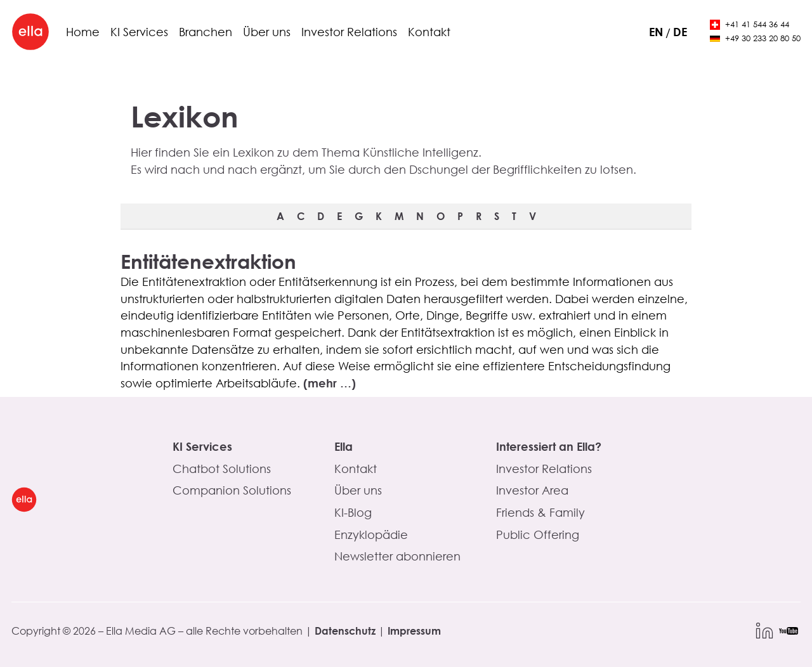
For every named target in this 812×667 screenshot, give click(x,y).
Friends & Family (540, 512)
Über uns (267, 32)
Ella (344, 446)
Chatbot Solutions (222, 469)
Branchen (206, 32)
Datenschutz (345, 631)
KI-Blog (353, 512)
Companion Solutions (232, 490)
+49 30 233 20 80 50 (755, 38)
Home (83, 32)
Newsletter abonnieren (397, 556)
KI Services (139, 32)
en (656, 32)
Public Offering (538, 534)
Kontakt (429, 32)
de (680, 32)
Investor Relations (349, 32)
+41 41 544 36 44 (750, 24)
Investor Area (532, 490)
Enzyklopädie (371, 534)
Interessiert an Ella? (549, 446)
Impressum (414, 631)
